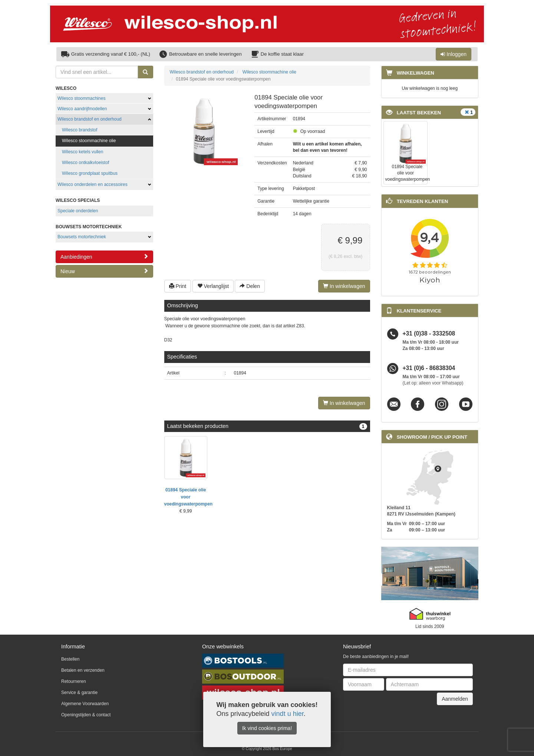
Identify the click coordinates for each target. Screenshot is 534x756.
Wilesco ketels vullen (83, 152)
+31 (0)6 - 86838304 (429, 368)
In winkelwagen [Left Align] (344, 286)
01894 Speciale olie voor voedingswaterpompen (189, 497)
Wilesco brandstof (80, 130)
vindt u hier (288, 714)
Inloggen (454, 54)
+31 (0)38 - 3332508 (429, 334)
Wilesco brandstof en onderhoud (90, 119)
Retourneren (74, 681)
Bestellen (70, 659)
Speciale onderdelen (78, 211)
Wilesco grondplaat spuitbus (90, 173)
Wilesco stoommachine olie (89, 141)
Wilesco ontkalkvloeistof (85, 163)
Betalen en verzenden (83, 670)
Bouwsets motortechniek (82, 237)
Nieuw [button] (104, 271)
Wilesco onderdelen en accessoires (93, 184)
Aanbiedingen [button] (104, 257)
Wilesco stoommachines (81, 98)
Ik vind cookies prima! (267, 728)
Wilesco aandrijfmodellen (82, 109)
